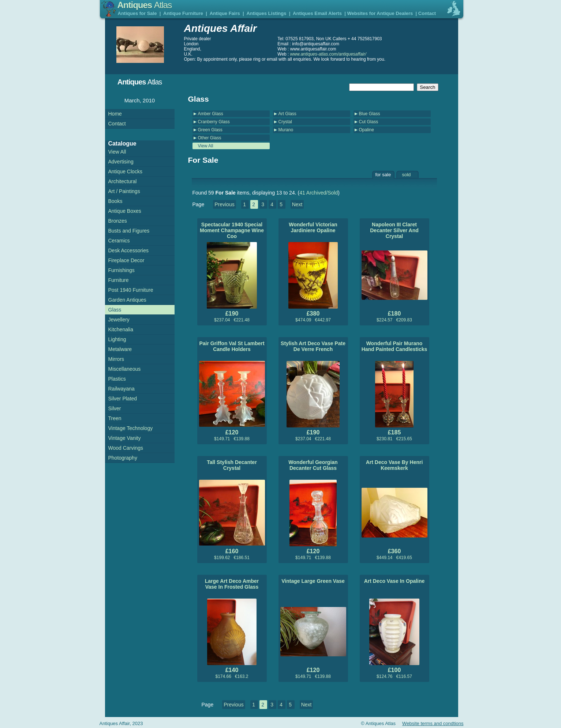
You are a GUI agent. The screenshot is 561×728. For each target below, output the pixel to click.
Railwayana (121, 389)
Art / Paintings (124, 191)
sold (407, 175)
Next (297, 204)
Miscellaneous (125, 369)
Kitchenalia (121, 329)
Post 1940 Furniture (131, 290)
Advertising (121, 162)
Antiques (145, 5)
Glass (115, 310)
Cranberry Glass (214, 122)
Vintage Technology (131, 428)
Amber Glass (211, 114)
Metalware (120, 349)
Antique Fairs (225, 13)
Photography (123, 458)
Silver (115, 408)
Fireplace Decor (126, 260)
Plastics (117, 379)
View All (206, 146)
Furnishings (121, 270)
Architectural (123, 181)
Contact (427, 13)
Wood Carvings (126, 448)
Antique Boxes (125, 211)
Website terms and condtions (433, 723)
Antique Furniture (183, 13)
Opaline (366, 130)
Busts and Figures (129, 231)
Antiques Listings (266, 13)
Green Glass (210, 130)
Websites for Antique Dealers (380, 13)
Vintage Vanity (125, 438)
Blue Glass (370, 114)
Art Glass (287, 114)
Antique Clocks (125, 171)
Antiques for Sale (137, 13)
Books (115, 201)
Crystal (285, 122)
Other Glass (210, 138)
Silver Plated (123, 399)
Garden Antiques (127, 300)
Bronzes (118, 221)
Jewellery (119, 320)
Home (115, 114)
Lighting (117, 339)
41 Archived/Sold (319, 193)
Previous (224, 204)
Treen (115, 418)
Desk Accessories (128, 250)
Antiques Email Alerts (317, 13)
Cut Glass (369, 122)
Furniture (119, 280)
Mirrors (116, 359)
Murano (286, 130)
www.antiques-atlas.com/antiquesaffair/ (328, 54)
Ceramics (119, 241)
